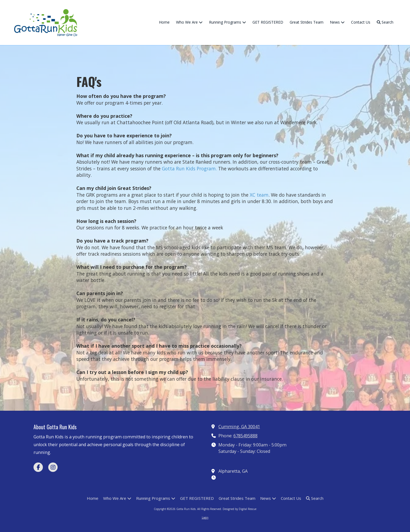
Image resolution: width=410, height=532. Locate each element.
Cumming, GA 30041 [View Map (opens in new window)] (239, 427)
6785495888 (245, 436)
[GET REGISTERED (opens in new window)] (268, 23)
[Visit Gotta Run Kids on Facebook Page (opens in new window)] (38, 467)
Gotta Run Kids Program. (189, 168)
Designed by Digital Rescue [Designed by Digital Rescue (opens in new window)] (240, 509)
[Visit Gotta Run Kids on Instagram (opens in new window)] (53, 467)
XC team (259, 195)
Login (205, 518)
